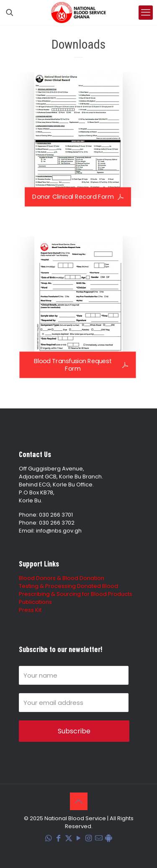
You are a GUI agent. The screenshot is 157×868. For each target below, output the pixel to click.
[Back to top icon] (79, 801)
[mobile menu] (146, 13)
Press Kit (30, 610)
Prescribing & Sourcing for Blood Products (76, 594)
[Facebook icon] (59, 838)
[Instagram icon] (89, 838)
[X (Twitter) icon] (69, 838)
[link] (78, 135)
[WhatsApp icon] (49, 838)
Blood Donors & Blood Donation (62, 578)
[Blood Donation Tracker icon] (109, 838)
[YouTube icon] (79, 838)
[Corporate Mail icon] (99, 838)
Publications (35, 602)
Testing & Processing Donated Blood (68, 586)
